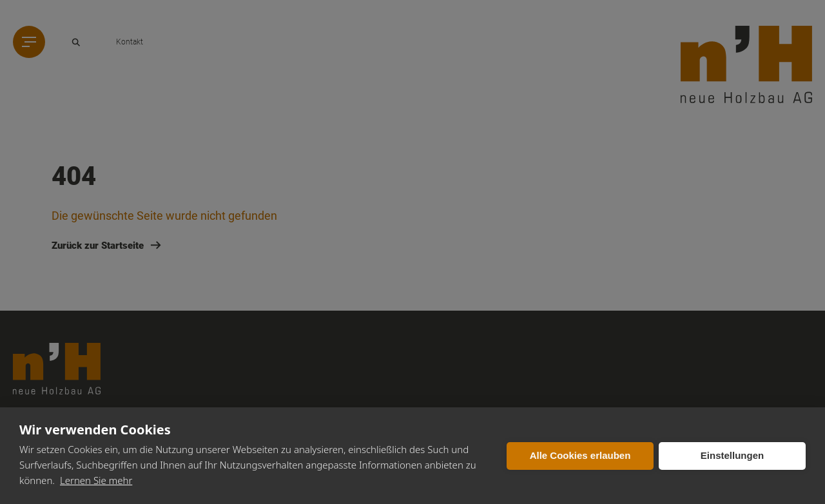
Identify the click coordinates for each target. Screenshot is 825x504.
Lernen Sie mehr (96, 480)
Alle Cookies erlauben (580, 455)
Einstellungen (732, 455)
